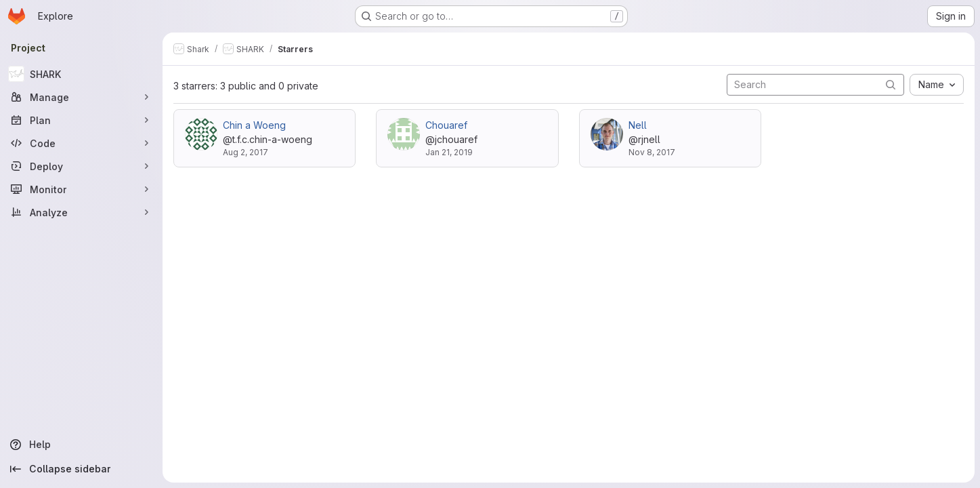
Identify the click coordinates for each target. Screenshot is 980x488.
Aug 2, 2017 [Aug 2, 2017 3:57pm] (246, 152)
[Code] (81, 143)
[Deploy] (81, 166)
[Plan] (81, 120)
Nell (638, 125)
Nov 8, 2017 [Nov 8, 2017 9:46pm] (652, 152)
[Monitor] (81, 189)
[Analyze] (81, 212)
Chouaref (446, 125)
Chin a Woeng (254, 125)
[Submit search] (891, 84)
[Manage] (81, 97)
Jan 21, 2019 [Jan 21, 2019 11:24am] (449, 152)
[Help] (81, 445)
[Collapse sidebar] (81, 469)
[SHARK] (81, 74)
